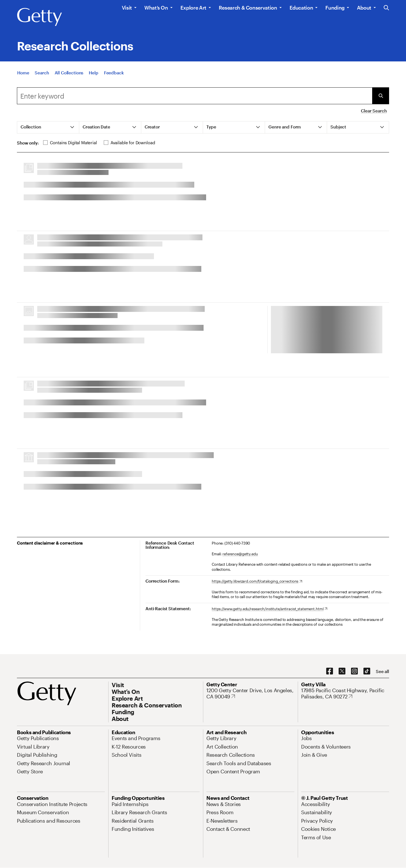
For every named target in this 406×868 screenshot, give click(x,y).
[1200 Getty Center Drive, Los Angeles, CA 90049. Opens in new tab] (250, 693)
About (364, 8)
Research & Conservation (248, 8)
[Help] (93, 74)
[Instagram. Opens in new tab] (354, 671)
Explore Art (193, 8)
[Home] (23, 74)
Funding (335, 8)
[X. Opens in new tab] (342, 671)
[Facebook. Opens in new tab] (330, 671)
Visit (127, 8)
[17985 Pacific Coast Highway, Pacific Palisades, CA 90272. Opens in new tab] (345, 693)
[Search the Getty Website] (386, 8)
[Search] (42, 74)
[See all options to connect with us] (382, 671)
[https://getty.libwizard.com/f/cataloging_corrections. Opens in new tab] (257, 581)
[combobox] (195, 96)
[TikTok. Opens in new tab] (367, 671)
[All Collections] (69, 74)
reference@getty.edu (240, 554)
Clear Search (374, 111)
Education (301, 8)
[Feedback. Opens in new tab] (114, 74)
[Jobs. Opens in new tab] (306, 738)
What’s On (156, 8)
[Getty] (39, 17)
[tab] (48, 127)
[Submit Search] (381, 96)
